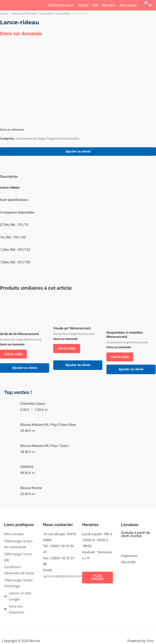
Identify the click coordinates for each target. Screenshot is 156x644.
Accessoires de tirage (31, 138)
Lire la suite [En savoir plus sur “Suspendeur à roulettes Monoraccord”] (121, 357)
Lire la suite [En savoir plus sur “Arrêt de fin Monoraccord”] (14, 354)
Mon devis (109, 5)
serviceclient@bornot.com (63, 577)
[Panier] (144, 5)
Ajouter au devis (78, 151)
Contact (83, 5)
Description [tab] (9, 177)
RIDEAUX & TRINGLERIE (24, 14)
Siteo (150, 641)
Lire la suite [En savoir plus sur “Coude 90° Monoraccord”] (67, 349)
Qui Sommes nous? (61, 5)
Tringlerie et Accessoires (55, 14)
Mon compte (128, 5)
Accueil (5, 14)
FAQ (95, 5)
